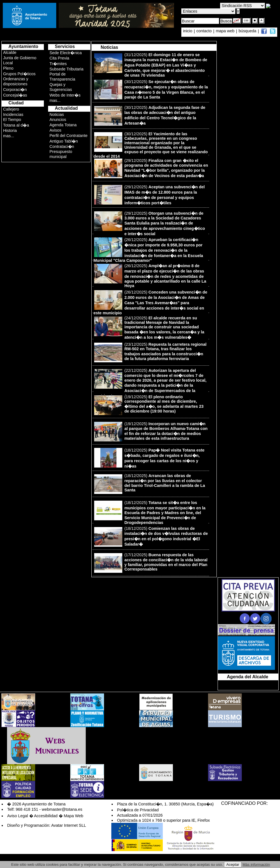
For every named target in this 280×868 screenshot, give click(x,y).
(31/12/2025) (151, 65)
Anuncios (58, 120)
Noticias (57, 114)
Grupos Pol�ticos (19, 74)
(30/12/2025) (151, 89)
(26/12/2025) (148, 250)
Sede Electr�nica (66, 53)
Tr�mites (58, 64)
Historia (10, 130)
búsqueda (248, 31)
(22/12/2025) (150, 383)
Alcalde (10, 52)
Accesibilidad (46, 816)
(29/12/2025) (151, 168)
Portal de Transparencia (62, 77)
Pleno (8, 68)
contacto (204, 31)
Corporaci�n (15, 90)
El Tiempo (12, 120)
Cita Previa (59, 58)
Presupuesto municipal (61, 154)
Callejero (11, 109)
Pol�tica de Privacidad (138, 810)
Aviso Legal (17, 816)
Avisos (55, 130)
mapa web (226, 31)
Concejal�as (15, 95)
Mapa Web (74, 816)
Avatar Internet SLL (69, 825)
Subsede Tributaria (66, 69)
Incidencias (13, 114)
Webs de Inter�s (65, 95)
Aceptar (233, 864)
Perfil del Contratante (68, 136)
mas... (9, 136)
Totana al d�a (16, 125)
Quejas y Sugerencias (61, 87)
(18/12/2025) (149, 458)
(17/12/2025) (151, 563)
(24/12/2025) (149, 328)
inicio (188, 31)
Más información (256, 864)
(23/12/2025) (150, 352)
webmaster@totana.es (62, 809)
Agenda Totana (63, 125)
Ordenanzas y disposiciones (16, 81)
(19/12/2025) (149, 405)
